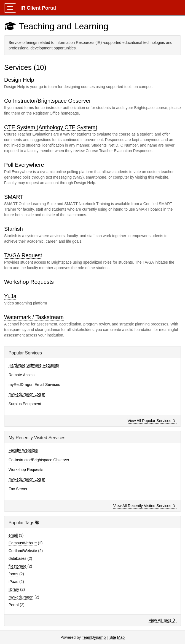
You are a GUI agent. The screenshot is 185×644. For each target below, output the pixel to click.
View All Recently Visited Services (144, 506)
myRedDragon (21, 597)
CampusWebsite (23, 543)
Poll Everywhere (24, 165)
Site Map (117, 637)
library (14, 589)
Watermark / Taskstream (34, 317)
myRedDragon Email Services (34, 385)
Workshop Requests (29, 282)
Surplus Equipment (25, 404)
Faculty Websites (23, 450)
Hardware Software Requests (34, 365)
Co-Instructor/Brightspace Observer (48, 101)
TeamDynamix (94, 637)
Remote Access (22, 375)
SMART (14, 197)
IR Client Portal (38, 8)
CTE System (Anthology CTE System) (51, 127)
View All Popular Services (152, 421)
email (13, 535)
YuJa (10, 296)
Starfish (14, 229)
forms (13, 574)
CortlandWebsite (23, 551)
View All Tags (162, 620)
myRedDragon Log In (27, 394)
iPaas (13, 582)
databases (18, 558)
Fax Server (18, 489)
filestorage (18, 566)
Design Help (19, 80)
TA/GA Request (23, 255)
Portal (14, 605)
